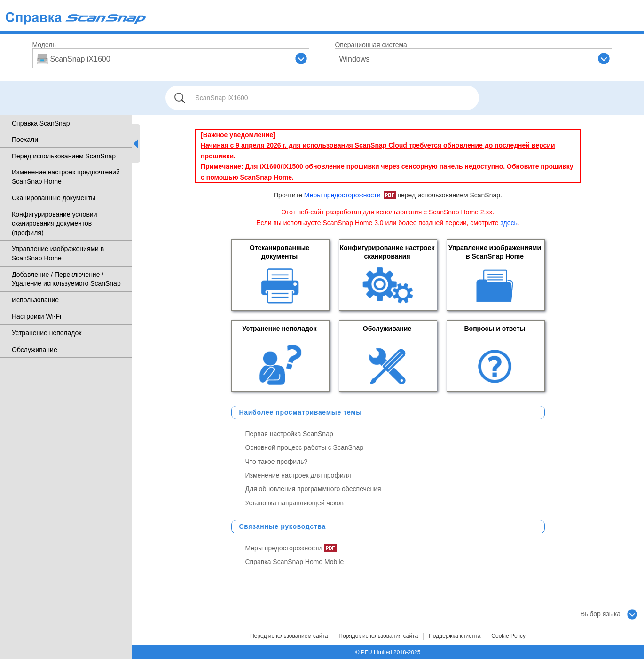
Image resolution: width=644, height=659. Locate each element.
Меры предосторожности (342, 195)
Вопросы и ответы (495, 329)
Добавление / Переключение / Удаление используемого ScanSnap (66, 279)
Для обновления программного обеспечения (313, 489)
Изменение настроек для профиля (298, 475)
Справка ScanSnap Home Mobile (295, 562)
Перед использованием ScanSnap (64, 156)
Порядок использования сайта (378, 636)
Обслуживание (35, 350)
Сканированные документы (54, 198)
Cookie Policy (508, 636)
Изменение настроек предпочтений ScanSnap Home (66, 177)
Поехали (25, 140)
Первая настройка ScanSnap (289, 434)
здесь (509, 223)
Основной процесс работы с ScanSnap (305, 447)
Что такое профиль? (277, 462)
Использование (35, 300)
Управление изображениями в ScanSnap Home (58, 253)
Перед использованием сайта (289, 636)
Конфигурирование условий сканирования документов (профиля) (54, 224)
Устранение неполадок (47, 333)
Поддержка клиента (455, 636)
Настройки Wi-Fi (36, 316)
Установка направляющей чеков (295, 503)
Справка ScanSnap (41, 123)
